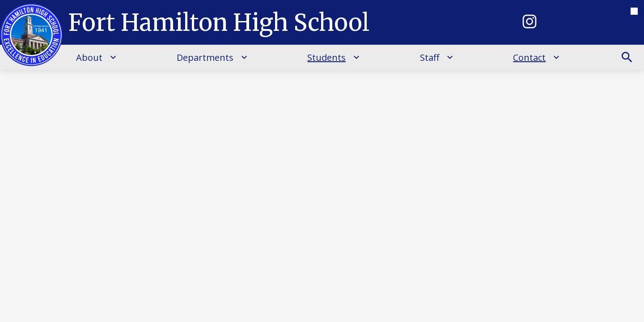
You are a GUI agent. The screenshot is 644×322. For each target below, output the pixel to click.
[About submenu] (96, 57)
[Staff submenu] (437, 57)
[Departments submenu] (212, 57)
